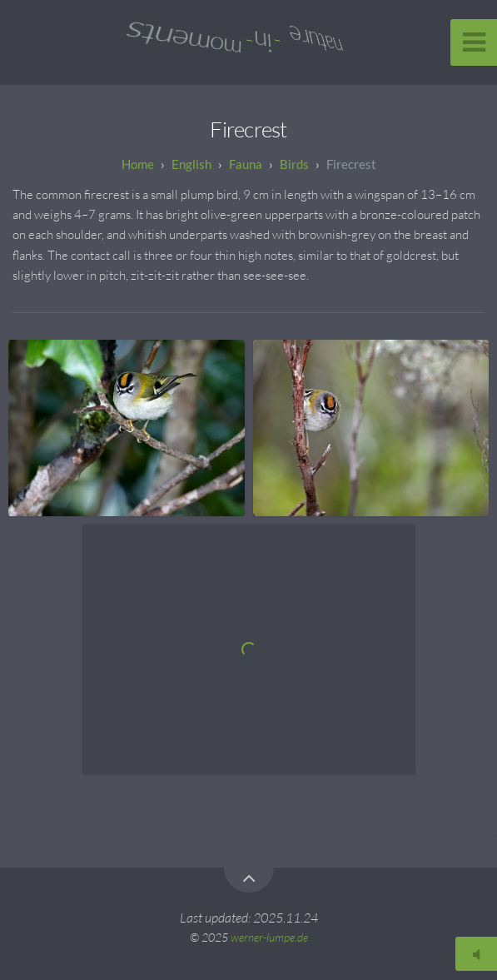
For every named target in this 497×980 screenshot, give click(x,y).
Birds (294, 164)
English (191, 164)
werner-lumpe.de (269, 937)
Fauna (246, 164)
